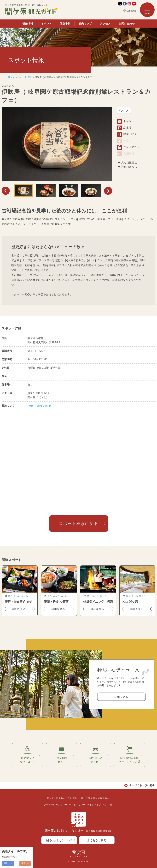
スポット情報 (25, 77)
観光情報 (28, 24)
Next (108, 191)
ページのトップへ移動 (142, 785)
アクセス (105, 24)
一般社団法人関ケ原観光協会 (94, 798)
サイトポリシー (77, 805)
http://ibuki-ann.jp (39, 406)
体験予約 (65, 24)
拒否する (25, 863)
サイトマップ (94, 805)
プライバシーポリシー (55, 805)
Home (11, 77)
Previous (6, 191)
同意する (8, 863)
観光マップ (85, 24)
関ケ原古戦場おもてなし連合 (62, 798)
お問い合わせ (127, 24)
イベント (47, 24)
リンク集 (107, 805)
